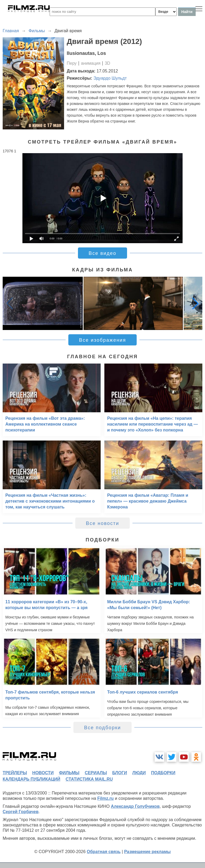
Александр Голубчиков (135, 806)
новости (43, 773)
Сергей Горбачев (21, 812)
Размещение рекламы (147, 852)
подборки (163, 773)
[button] (195, 303)
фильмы (69, 773)
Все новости (103, 523)
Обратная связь (104, 852)
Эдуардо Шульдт (110, 78)
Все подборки (102, 728)
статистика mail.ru (89, 779)
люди (139, 773)
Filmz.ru (106, 798)
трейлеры (15, 773)
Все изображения (102, 340)
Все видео (102, 253)
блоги (119, 773)
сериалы (96, 773)
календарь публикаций (31, 779)
